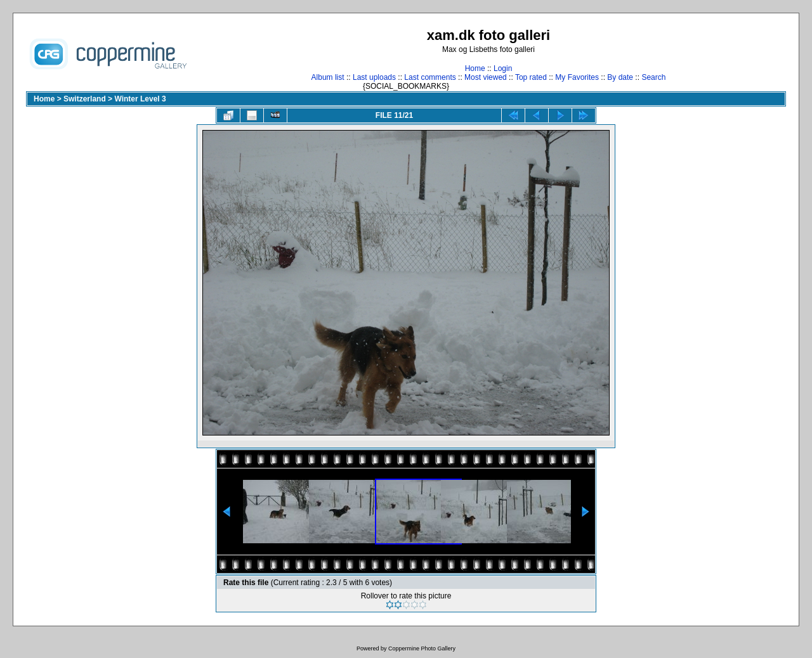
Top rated (531, 77)
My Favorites (577, 77)
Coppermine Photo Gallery (422, 648)
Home (475, 68)
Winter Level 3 (140, 99)
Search (653, 77)
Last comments (430, 77)
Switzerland (85, 99)
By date (620, 77)
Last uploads (374, 77)
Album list (328, 77)
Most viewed (486, 77)
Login (503, 68)
